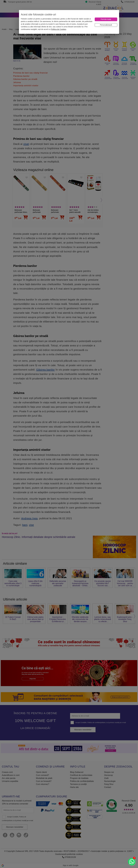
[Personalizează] (106, 25)
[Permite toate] (106, 19)
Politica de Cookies (58, 29)
